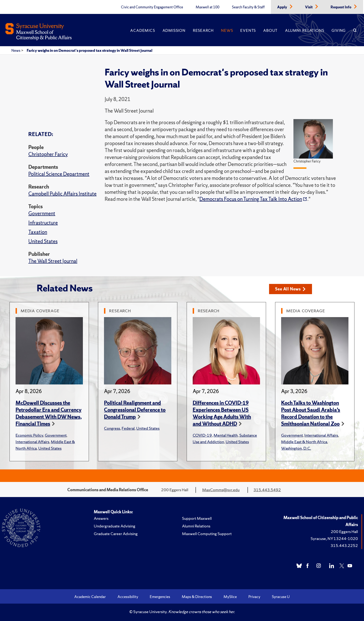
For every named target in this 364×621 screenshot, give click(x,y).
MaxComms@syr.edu (221, 490)
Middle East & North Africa (304, 442)
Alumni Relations (305, 30)
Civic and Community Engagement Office (152, 7)
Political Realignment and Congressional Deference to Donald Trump (135, 410)
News (227, 30)
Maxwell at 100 (208, 7)
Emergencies (160, 597)
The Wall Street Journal (53, 261)
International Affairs (32, 442)
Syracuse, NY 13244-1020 (334, 538)
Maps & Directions (197, 597)
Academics (143, 30)
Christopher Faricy (48, 154)
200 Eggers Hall (344, 532)
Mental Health (226, 435)
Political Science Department (59, 174)
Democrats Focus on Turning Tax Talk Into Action (251, 199)
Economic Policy (29, 435)
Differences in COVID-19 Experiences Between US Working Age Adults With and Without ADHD (222, 413)
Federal (128, 428)
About (270, 30)
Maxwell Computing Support (207, 534)
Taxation (38, 232)
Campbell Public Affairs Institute (62, 194)
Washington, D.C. (296, 448)
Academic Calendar (90, 597)
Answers (101, 518)
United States (43, 241)
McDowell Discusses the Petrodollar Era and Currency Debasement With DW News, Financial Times (49, 413)
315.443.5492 (267, 490)
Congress (112, 428)
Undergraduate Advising (115, 526)
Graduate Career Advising (116, 534)
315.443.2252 (344, 545)
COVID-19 (202, 435)
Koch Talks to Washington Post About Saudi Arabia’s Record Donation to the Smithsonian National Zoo (311, 413)
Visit (309, 7)
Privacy (254, 597)
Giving (339, 30)
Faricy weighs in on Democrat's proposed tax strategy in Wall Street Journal (89, 50)
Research (203, 30)
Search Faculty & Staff (248, 7)
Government (42, 213)
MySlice (230, 597)
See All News (290, 289)
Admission (174, 30)
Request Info (341, 7)
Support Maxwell (197, 518)
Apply (283, 7)
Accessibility (128, 597)
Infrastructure (43, 223)
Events (248, 30)
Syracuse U (281, 597)
